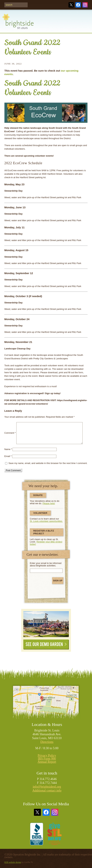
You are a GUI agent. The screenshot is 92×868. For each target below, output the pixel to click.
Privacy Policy (47, 755)
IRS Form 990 (47, 759)
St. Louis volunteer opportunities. (46, 521)
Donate (38, 495)
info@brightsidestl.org (47, 787)
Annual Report (47, 762)
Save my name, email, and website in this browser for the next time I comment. (48, 463)
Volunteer (40, 513)
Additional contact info (47, 790)
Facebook (78, 5)
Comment (10, 433)
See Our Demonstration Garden (46, 624)
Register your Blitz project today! (46, 543)
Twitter (71, 5)
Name (8, 449)
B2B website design (13, 862)
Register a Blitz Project (44, 532)
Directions (47, 742)
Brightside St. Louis (18, 23)
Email (8, 456)
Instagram (85, 5)
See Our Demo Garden (46, 644)
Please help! (49, 503)
